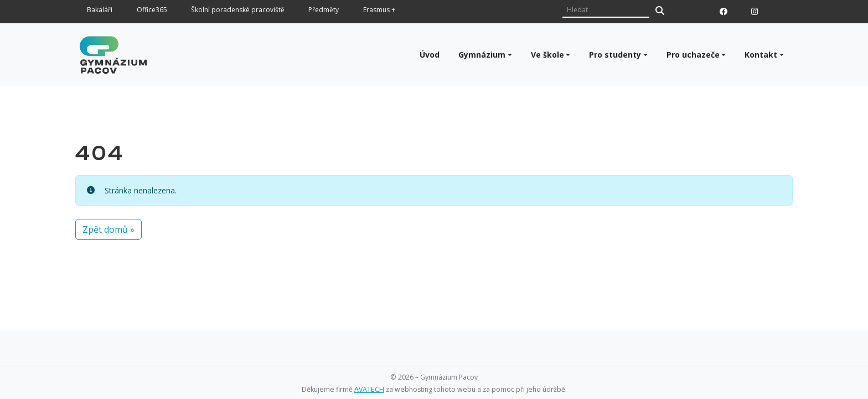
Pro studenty (615, 55)
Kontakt (761, 55)
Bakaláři (100, 10)
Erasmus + (379, 10)
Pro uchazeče (693, 55)
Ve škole (547, 55)
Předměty (324, 10)
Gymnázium (482, 55)
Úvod (430, 55)
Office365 (152, 10)
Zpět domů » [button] (108, 229)
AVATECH (369, 389)
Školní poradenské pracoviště (238, 10)
